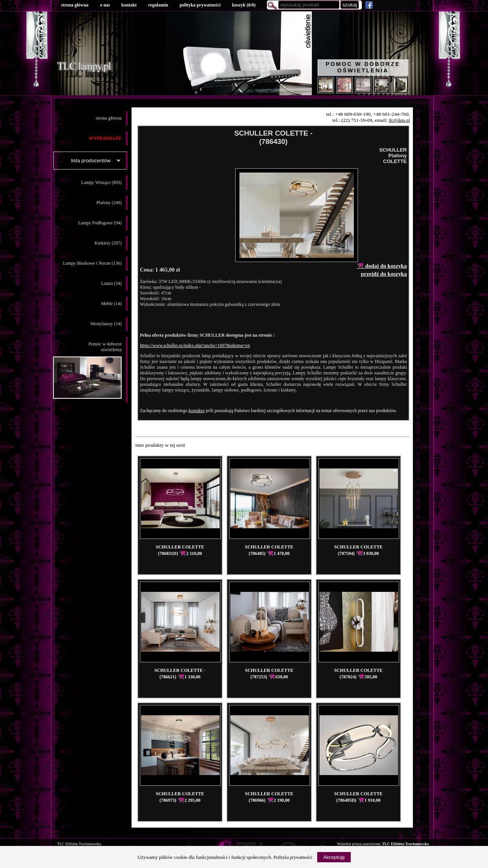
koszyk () (244, 5)
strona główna (75, 5)
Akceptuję (334, 857)
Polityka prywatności (293, 857)
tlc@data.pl (399, 120)
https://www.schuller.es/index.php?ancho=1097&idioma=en (195, 345)
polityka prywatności (200, 5)
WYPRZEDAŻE (105, 138)
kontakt (129, 5)
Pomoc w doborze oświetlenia (363, 67)
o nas (105, 5)
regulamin (158, 5)
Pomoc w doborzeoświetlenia (87, 370)
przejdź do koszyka (384, 274)
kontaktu (197, 411)
